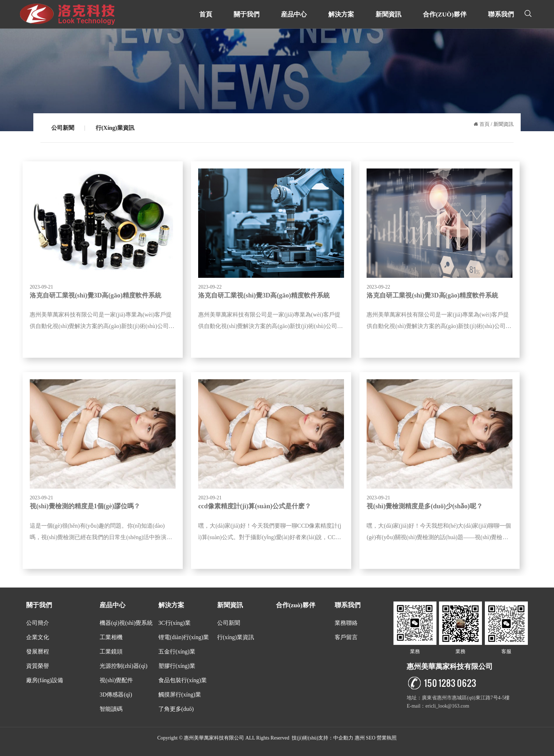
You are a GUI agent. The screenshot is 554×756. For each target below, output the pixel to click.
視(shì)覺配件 (116, 680)
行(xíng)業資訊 (115, 128)
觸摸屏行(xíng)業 (180, 695)
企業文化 (38, 637)
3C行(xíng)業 (175, 623)
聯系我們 (501, 14)
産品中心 (294, 14)
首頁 (206, 14)
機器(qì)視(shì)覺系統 (126, 623)
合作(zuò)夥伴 (445, 14)
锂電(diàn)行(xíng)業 (184, 637)
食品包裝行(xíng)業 (183, 680)
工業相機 (111, 637)
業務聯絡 (346, 623)
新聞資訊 (388, 14)
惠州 (360, 738)
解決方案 (341, 14)
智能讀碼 (111, 709)
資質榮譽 (38, 666)
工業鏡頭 (111, 652)
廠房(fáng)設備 (45, 680)
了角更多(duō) (176, 709)
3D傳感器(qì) (116, 695)
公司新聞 (63, 128)
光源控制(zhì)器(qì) (123, 666)
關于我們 (247, 14)
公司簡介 (38, 623)
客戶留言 (346, 637)
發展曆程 (38, 652)
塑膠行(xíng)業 (177, 666)
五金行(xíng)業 (177, 652)
